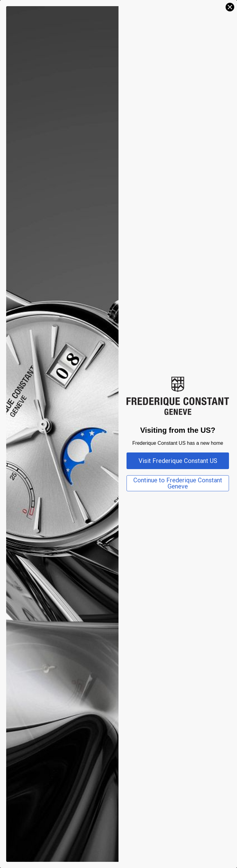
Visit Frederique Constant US (178, 461)
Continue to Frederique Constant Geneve (178, 483)
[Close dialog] (230, 7)
